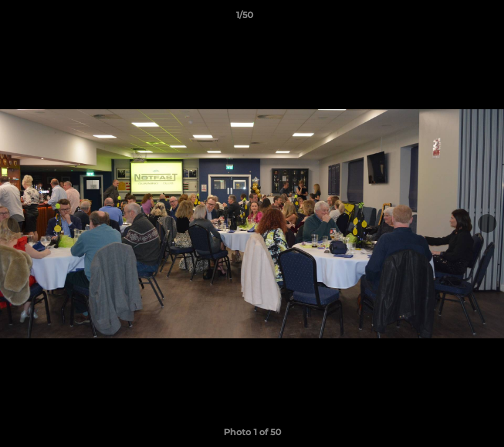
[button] (452, 18)
